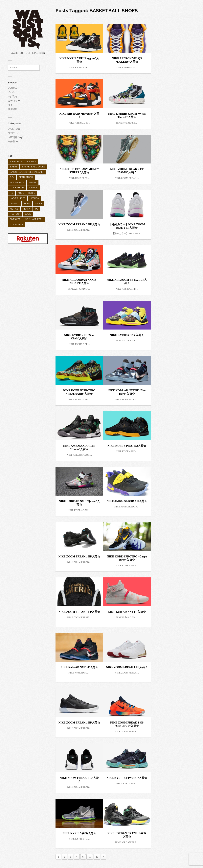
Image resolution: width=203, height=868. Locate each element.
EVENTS (12, 129)
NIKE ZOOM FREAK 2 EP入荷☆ (79, 224)
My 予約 (12, 96)
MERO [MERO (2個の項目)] (38, 203)
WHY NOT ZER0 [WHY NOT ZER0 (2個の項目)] (34, 219)
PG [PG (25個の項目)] (37, 209)
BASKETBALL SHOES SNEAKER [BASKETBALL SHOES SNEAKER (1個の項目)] (27, 172)
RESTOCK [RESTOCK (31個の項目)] (15, 214)
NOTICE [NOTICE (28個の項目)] (14, 209)
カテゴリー (14, 101)
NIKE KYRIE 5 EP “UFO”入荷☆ (127, 778)
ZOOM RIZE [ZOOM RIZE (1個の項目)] (16, 225)
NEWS (11, 133)
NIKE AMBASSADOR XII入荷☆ (127, 501)
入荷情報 (13, 137)
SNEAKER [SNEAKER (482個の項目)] (15, 219)
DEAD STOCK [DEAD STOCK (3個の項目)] (26, 177)
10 (97, 857)
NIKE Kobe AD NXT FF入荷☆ (127, 612)
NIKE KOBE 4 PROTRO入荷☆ (127, 446)
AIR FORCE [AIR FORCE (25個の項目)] (16, 162)
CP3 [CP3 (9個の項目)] (12, 177)
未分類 (11, 142)
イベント (13, 92)
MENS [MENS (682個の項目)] (27, 203)
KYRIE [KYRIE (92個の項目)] (32, 193)
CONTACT (13, 88)
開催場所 (13, 109)
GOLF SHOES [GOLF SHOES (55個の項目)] (17, 188)
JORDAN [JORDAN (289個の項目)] (33, 188)
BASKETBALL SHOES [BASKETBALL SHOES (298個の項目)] (34, 167)
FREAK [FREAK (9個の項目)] (33, 182)
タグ (10, 105)
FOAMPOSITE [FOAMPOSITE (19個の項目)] (17, 182)
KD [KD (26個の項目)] (11, 193)
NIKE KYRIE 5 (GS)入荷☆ (79, 833)
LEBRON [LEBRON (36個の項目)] (35, 198)
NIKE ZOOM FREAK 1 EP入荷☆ (79, 557)
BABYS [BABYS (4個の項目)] (14, 167)
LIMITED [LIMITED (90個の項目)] (14, 203)
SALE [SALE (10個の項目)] (28, 214)
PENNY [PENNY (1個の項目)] (27, 209)
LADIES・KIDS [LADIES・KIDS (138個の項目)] (18, 198)
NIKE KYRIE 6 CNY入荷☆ (127, 335)
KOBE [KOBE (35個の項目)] (21, 193)
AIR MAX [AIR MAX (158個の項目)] (31, 162)
